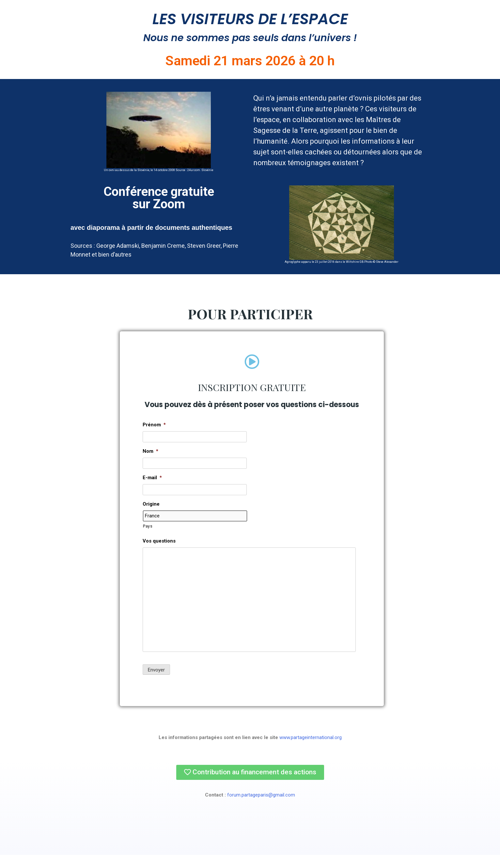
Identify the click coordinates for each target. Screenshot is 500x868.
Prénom (154, 438)
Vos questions (159, 554)
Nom (150, 465)
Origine (151, 517)
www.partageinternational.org (311, 750)
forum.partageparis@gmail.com (261, 808)
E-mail (152, 491)
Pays (148, 539)
